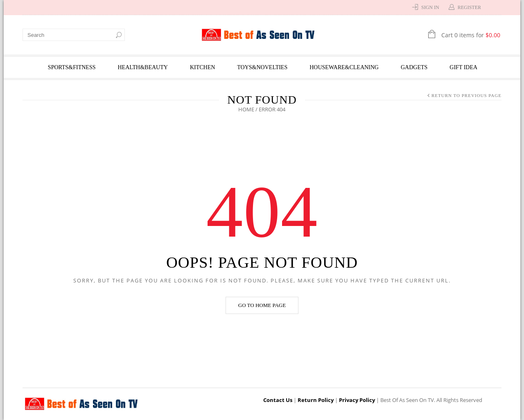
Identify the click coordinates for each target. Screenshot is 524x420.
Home (247, 109)
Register (469, 7)
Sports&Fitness (72, 67)
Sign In (430, 7)
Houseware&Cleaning (344, 67)
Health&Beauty (143, 67)
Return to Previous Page (466, 95)
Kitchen (202, 67)
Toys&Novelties (262, 67)
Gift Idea (463, 67)
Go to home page (262, 305)
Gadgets (414, 67)
